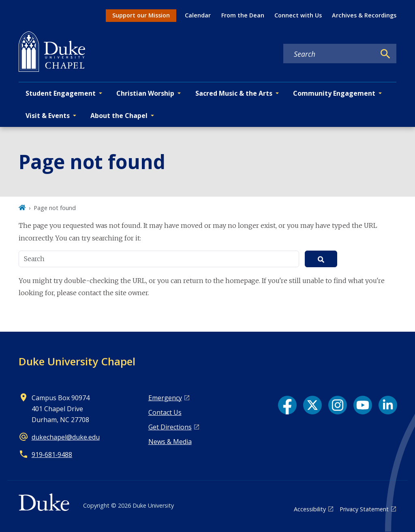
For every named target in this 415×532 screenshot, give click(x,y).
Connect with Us (298, 15)
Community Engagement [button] (334, 93)
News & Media (170, 442)
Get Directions (170, 427)
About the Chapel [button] (119, 116)
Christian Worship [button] (145, 93)
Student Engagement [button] (61, 93)
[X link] (312, 405)
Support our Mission (141, 15)
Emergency (165, 398)
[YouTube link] (363, 405)
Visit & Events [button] (48, 116)
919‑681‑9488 (52, 455)
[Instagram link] (338, 405)
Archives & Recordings (364, 15)
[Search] (385, 54)
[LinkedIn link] (388, 405)
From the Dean (243, 15)
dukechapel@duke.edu (66, 437)
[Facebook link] (287, 405)
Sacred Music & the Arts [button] (234, 93)
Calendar (198, 15)
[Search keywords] (329, 54)
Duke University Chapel (77, 361)
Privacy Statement (364, 509)
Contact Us (165, 412)
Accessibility (310, 509)
